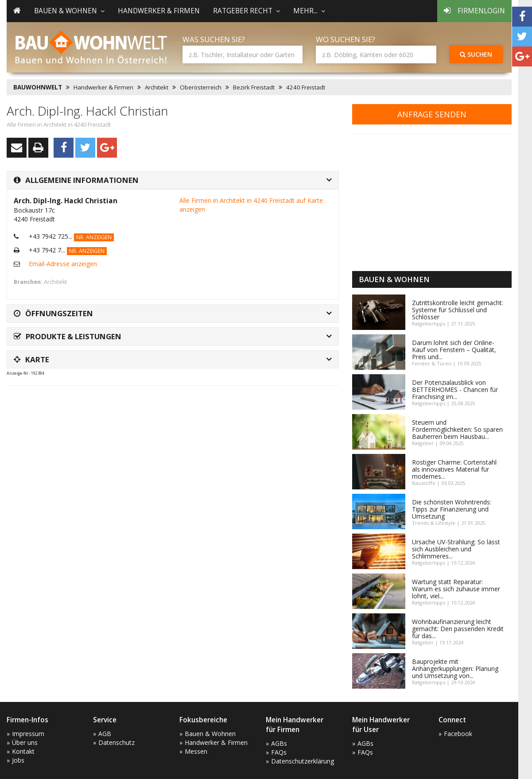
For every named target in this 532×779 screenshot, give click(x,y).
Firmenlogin (474, 11)
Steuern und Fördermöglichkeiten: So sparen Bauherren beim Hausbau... (457, 429)
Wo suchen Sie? (346, 39)
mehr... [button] (309, 11)
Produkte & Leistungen (68, 336)
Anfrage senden (432, 114)
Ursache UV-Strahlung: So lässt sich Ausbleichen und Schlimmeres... (456, 549)
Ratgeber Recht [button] (247, 11)
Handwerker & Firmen (159, 11)
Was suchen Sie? (214, 39)
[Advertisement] (168, 415)
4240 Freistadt (306, 87)
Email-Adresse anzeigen (63, 264)
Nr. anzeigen (94, 237)
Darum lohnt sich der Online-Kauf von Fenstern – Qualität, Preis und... (454, 350)
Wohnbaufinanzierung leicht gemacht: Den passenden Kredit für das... (458, 629)
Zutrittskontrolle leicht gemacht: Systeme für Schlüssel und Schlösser (458, 310)
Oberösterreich (201, 87)
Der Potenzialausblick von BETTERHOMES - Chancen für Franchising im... (455, 389)
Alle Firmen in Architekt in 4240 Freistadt (59, 125)
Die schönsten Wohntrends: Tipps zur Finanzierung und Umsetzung (452, 509)
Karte (31, 359)
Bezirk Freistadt (254, 87)
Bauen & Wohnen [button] (69, 11)
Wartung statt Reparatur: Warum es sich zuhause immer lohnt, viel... (456, 589)
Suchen (476, 54)
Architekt (157, 87)
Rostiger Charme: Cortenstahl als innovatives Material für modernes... (454, 469)
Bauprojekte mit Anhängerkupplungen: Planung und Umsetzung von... (455, 669)
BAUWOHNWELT (38, 87)
